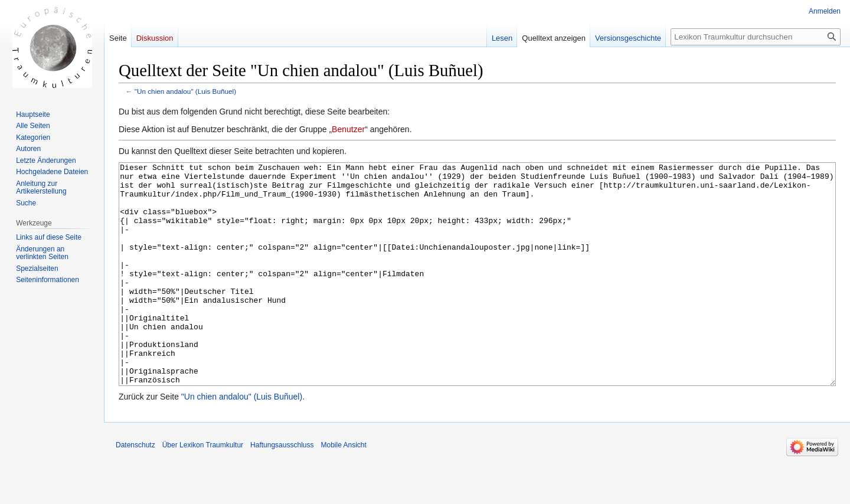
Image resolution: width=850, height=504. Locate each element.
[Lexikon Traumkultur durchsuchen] (756, 37)
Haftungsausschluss (282, 489)
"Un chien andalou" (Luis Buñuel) (185, 91)
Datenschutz (135, 489)
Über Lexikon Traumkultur (203, 489)
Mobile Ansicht (343, 489)
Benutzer (348, 129)
